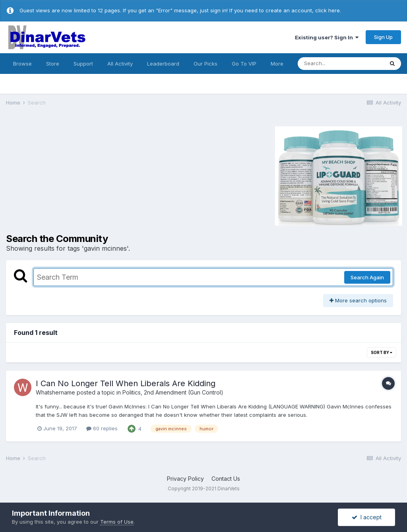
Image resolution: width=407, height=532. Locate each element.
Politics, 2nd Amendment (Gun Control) (173, 392)
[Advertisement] (73, 175)
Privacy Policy (185, 479)
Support (83, 64)
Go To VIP (244, 64)
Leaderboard (163, 64)
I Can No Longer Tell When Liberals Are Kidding (126, 383)
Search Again (367, 277)
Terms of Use (117, 522)
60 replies (102, 428)
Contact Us (226, 479)
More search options (358, 300)
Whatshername (55, 392)
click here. (328, 10)
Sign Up (383, 37)
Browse (22, 64)
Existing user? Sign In (327, 37)
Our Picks (205, 64)
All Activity (120, 64)
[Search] (341, 64)
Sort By (382, 352)
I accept (367, 517)
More (277, 64)
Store (53, 64)
